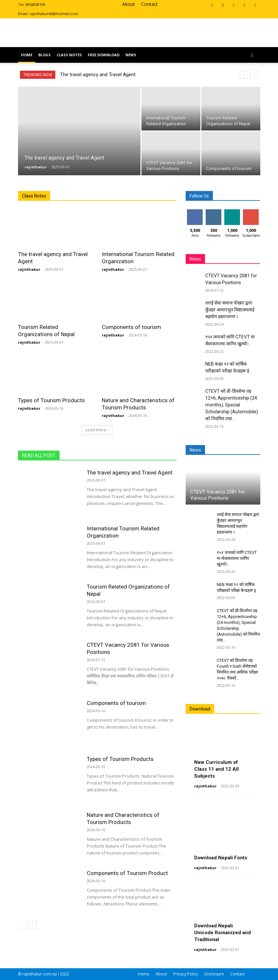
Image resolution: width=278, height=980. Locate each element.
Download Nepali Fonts (221, 858)
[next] (254, 75)
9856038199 (35, 4)
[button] (252, 55)
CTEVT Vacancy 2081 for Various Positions (218, 495)
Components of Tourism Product (127, 873)
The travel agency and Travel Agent (98, 75)
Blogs (45, 55)
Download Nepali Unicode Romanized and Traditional (222, 933)
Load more (97, 430)
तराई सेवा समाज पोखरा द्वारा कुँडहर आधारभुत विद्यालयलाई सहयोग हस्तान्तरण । (230, 310)
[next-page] (33, 925)
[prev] (244, 75)
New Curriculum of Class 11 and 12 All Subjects (216, 769)
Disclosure (214, 974)
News (131, 55)
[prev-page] (22, 925)
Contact (149, 4)
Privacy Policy (186, 974)
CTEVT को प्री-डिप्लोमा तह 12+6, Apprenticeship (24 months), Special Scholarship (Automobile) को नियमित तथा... (232, 405)
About (129, 4)
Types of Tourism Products (51, 400)
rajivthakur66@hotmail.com (54, 14)
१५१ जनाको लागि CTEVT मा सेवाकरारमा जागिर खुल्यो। (237, 558)
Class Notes (69, 55)
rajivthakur (36, 167)
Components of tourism (131, 327)
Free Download (104, 55)
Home (27, 55)
